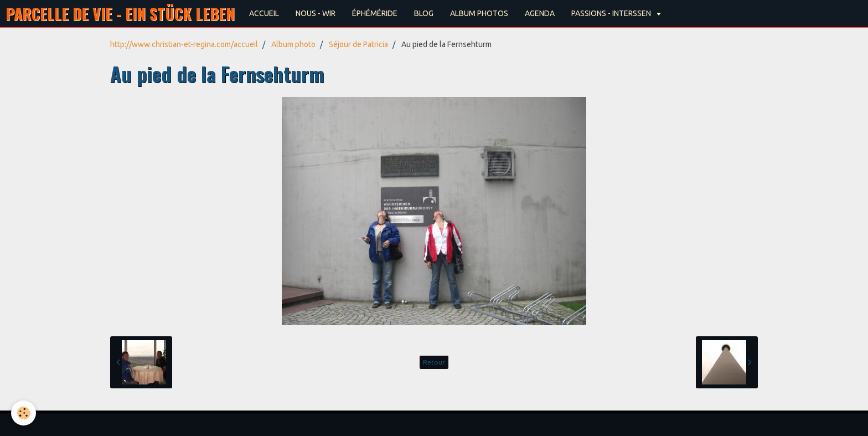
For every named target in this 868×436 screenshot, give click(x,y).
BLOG (424, 13)
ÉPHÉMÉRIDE (375, 13)
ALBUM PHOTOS (479, 13)
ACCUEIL (264, 13)
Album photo (293, 44)
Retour (434, 362)
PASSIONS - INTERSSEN (612, 13)
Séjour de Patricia (358, 44)
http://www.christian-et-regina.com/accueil (184, 44)
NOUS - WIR (316, 13)
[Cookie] (24, 413)
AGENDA (540, 13)
